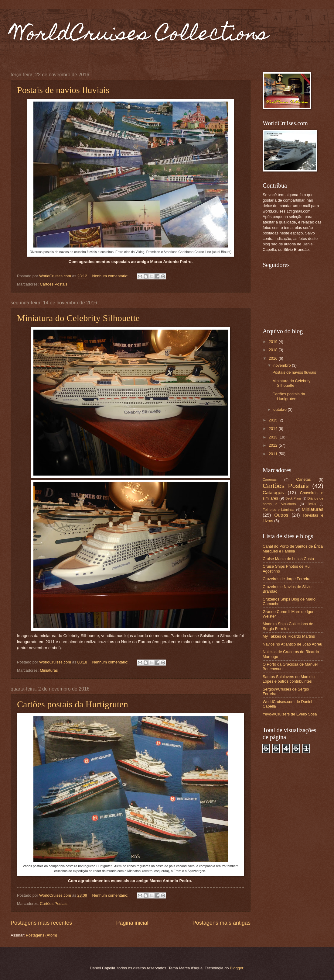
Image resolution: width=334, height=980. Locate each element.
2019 (274, 342)
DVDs (312, 504)
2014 (274, 429)
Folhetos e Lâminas (279, 510)
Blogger (237, 968)
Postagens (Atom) (41, 935)
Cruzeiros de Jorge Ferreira (286, 579)
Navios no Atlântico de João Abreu (292, 644)
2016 (274, 358)
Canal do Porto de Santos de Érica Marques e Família (293, 549)
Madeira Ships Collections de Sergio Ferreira (288, 626)
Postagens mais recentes (41, 923)
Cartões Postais (54, 284)
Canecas (270, 480)
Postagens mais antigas (222, 923)
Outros (281, 515)
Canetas (304, 479)
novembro (283, 365)
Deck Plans (293, 499)
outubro (280, 409)
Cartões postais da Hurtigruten (73, 704)
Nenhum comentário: (111, 276)
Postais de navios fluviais (63, 90)
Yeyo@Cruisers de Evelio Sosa (290, 714)
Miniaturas (49, 670)
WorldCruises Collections (139, 35)
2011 (274, 454)
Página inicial (132, 923)
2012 (274, 445)
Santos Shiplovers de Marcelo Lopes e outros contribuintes (289, 679)
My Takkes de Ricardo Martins (289, 636)
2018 (274, 350)
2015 (274, 420)
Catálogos (273, 492)
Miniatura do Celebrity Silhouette (78, 318)
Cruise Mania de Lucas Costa (288, 559)
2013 (274, 437)
